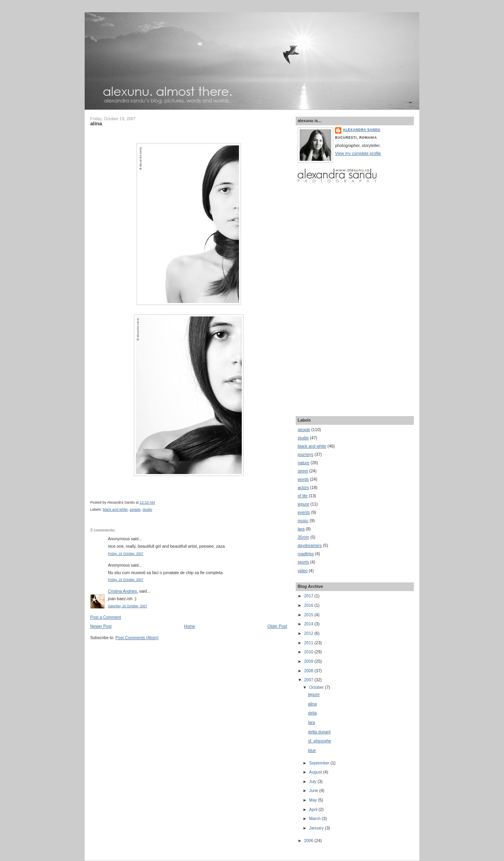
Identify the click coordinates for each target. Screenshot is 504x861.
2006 (309, 841)
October (317, 687)
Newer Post (101, 626)
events (304, 512)
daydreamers (310, 545)
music (303, 521)
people (135, 510)
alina (96, 124)
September (320, 763)
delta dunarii (319, 732)
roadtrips (306, 554)
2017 (309, 596)
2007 (309, 680)
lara (301, 529)
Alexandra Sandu (362, 130)
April (314, 809)
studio (147, 510)
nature (304, 463)
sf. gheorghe (319, 741)
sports (303, 562)
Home (189, 626)
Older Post (277, 626)
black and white (115, 510)
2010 (309, 652)
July (313, 781)
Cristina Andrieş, (123, 591)
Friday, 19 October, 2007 (126, 554)
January (317, 828)
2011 (309, 643)
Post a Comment (106, 617)
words (303, 479)
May (314, 800)
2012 (309, 633)
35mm (303, 537)
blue (312, 750)
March (315, 818)
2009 (309, 661)
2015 (309, 615)
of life (303, 496)
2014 (309, 624)
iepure (303, 504)
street (303, 471)
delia (312, 713)
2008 (309, 671)
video (303, 571)
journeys (306, 454)
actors (303, 487)
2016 (309, 605)
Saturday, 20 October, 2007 (128, 606)
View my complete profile (358, 153)
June (314, 790)
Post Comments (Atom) (137, 638)
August (316, 772)
